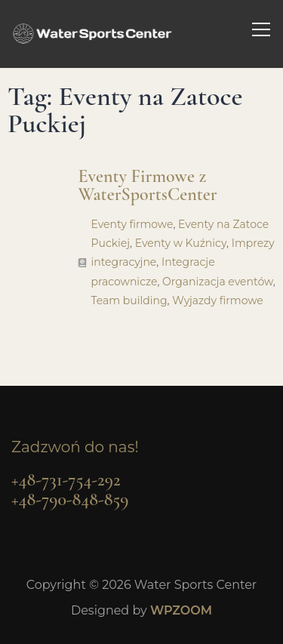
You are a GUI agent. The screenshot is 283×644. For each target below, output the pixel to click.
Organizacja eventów (218, 282)
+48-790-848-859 (70, 499)
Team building (129, 300)
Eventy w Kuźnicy (181, 243)
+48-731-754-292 (66, 480)
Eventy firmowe (132, 224)
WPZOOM (181, 610)
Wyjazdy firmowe (218, 300)
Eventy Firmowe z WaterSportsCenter (147, 185)
